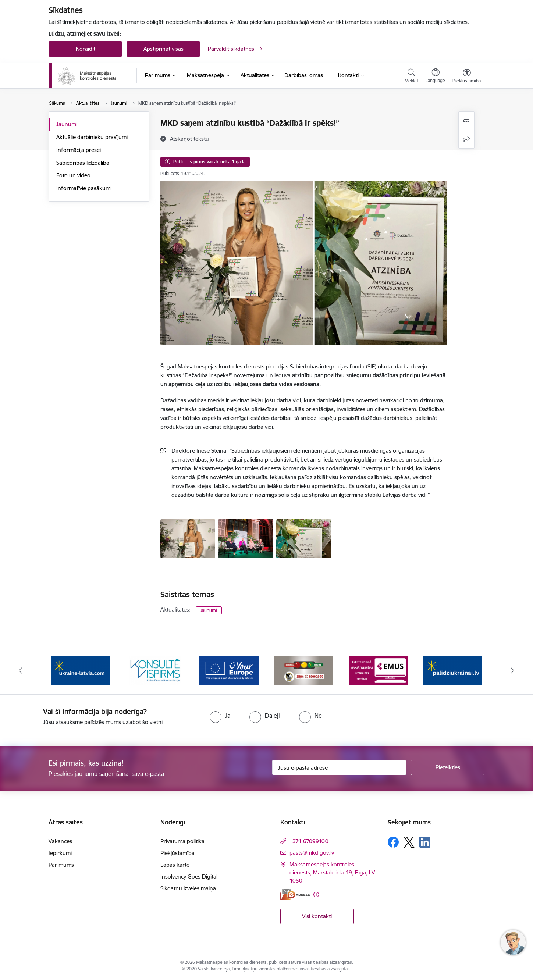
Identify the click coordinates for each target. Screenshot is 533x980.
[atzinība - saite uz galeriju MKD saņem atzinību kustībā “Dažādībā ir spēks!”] (304, 538)
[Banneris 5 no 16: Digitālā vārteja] (229, 670)
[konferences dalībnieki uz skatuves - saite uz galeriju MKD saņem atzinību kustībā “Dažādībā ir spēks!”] (246, 538)
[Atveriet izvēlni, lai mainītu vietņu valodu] (435, 76)
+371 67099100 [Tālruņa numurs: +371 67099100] (309, 841)
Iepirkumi (60, 853)
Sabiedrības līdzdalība (83, 163)
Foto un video (73, 175)
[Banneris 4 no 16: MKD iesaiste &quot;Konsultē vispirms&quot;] (155, 670)
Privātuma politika (182, 841)
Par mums (61, 865)
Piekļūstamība (177, 853)
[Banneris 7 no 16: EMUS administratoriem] (378, 670)
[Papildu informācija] (316, 895)
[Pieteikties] (448, 767)
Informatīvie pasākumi (84, 188)
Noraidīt (86, 49)
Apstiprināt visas (164, 49)
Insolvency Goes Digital (189, 876)
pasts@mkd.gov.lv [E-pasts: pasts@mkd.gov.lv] (312, 853)
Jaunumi (67, 124)
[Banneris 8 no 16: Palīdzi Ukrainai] (453, 670)
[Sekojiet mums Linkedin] (425, 842)
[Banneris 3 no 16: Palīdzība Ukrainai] (80, 670)
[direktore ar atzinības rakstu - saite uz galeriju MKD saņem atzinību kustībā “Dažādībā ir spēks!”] (188, 538)
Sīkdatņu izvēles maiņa (188, 888)
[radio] (220, 716)
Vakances (60, 841)
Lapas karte (175, 865)
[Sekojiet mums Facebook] (393, 842)
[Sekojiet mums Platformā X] (409, 842)
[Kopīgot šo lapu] (466, 139)
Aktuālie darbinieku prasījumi (92, 137)
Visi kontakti (317, 916)
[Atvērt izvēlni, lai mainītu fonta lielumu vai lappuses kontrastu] (467, 77)
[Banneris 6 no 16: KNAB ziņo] (304, 670)
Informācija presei (79, 150)
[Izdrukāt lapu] (466, 121)
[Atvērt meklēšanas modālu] (411, 77)
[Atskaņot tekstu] (189, 139)
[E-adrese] (295, 895)
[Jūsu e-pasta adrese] (339, 767)
